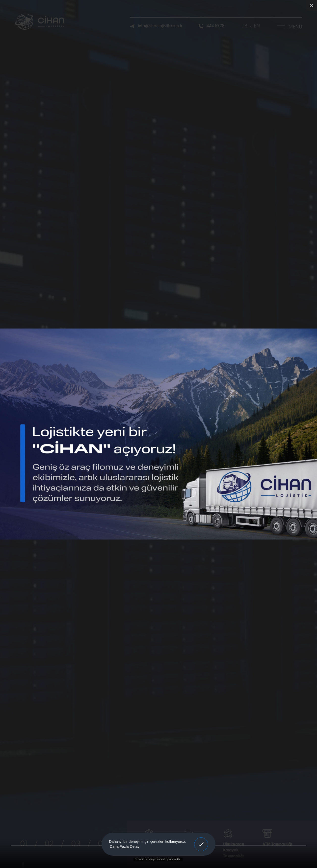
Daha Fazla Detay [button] (125, 846)
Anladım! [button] (201, 841)
